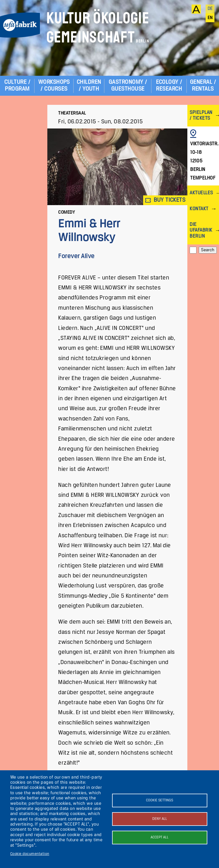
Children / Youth (89, 86)
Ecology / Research (169, 86)
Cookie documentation (30, 854)
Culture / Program (17, 86)
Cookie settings (160, 800)
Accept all (160, 837)
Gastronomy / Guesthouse (128, 86)
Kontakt (199, 209)
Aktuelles (201, 193)
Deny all (160, 819)
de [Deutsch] (210, 9)
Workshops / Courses (54, 86)
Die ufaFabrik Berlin (201, 230)
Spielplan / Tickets (201, 116)
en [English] (210, 18)
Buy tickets (165, 200)
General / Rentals (203, 86)
